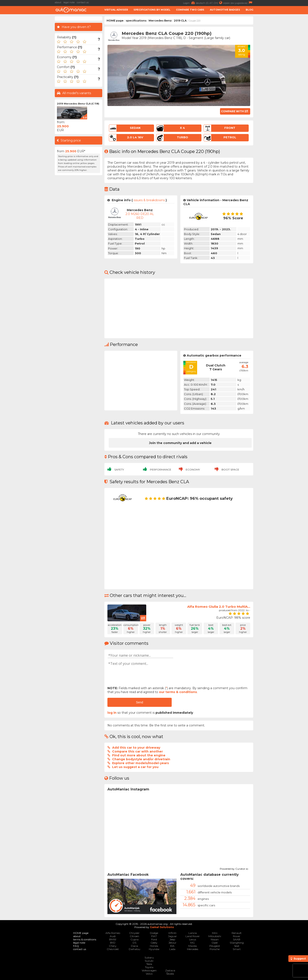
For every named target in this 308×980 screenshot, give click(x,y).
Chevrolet (113, 949)
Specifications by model (152, 10)
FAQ (76, 946)
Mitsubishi (215, 936)
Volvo (149, 974)
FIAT (154, 936)
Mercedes (193, 949)
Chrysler (134, 933)
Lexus (193, 939)
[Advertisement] (282, 81)
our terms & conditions (178, 692)
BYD (113, 943)
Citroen (134, 936)
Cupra (134, 939)
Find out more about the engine (139, 755)
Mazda (192, 946)
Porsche (215, 949)
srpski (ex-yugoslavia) (238, 3)
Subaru (149, 957)
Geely (154, 943)
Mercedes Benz (160, 21)
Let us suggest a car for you (135, 767)
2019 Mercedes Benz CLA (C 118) (78, 104)
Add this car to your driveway (136, 748)
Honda (154, 946)
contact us (83, 2)
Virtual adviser (116, 10)
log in (112, 713)
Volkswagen (149, 970)
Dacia (134, 946)
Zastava (170, 970)
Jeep (172, 939)
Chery (113, 946)
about (58, 2)
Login (189, 3)
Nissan (215, 939)
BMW (113, 939)
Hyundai (154, 949)
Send (139, 702)
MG (192, 943)
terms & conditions (85, 939)
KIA (172, 946)
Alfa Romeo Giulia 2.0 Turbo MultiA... (219, 607)
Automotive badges (225, 10)
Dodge (154, 933)
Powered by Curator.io (234, 868)
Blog (249, 10)
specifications (136, 21)
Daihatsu (134, 949)
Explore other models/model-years (141, 763)
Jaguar (172, 936)
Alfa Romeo (113, 933)
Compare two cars (190, 10)
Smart (237, 949)
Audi (113, 936)
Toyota (149, 967)
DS (134, 943)
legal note (69, 2)
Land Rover (193, 936)
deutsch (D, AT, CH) (210, 3)
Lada (172, 949)
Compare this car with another (137, 751)
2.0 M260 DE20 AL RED (140, 216)
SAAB (237, 939)
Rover (237, 936)
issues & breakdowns (149, 200)
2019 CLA (180, 21)
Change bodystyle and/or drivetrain (141, 759)
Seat (237, 946)
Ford (154, 939)
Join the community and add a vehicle (180, 443)
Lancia (193, 933)
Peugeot (215, 946)
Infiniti (172, 933)
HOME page (115, 21)
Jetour (172, 943)
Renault (237, 933)
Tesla (149, 964)
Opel (215, 943)
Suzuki (149, 961)
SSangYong (237, 943)
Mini (215, 933)
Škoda (170, 974)
